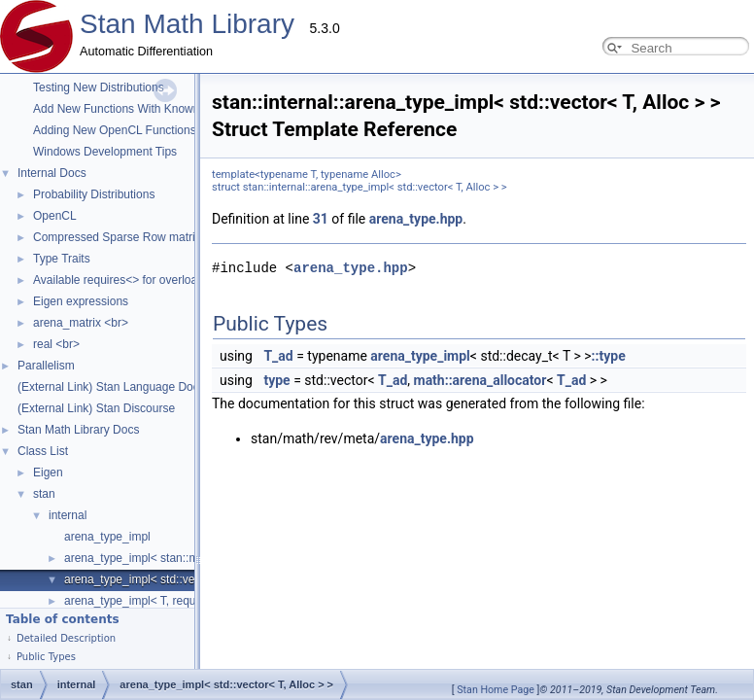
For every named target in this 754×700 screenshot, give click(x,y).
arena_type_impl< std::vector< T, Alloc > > (172, 579)
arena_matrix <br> (81, 323)
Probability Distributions (94, 194)
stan (44, 494)
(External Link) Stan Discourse (96, 408)
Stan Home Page (496, 690)
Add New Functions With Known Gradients (143, 109)
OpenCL (55, 216)
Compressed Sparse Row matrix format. (137, 237)
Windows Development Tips (105, 152)
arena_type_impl (107, 537)
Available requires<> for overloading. (128, 280)
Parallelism (46, 366)
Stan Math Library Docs (78, 430)
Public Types (46, 657)
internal (68, 515)
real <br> (56, 344)
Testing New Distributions (99, 87)
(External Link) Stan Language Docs (111, 387)
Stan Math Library (187, 24)
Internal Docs (52, 173)
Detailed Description (66, 638)
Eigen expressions (81, 301)
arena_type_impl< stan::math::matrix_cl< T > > (185, 558)
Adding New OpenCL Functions (115, 130)
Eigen (48, 472)
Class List (43, 451)
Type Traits (62, 259)
